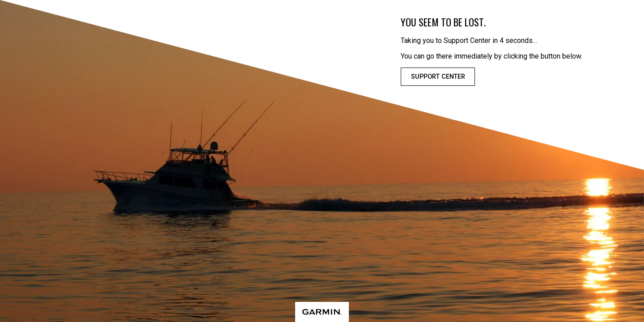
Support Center (438, 77)
